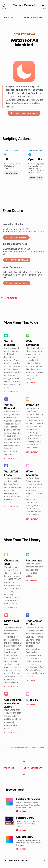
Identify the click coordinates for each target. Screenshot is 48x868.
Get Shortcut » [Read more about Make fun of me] (11, 687)
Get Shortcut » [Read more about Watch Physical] (11, 458)
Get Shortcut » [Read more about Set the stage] (33, 580)
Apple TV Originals (25, 34)
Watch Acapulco (32, 473)
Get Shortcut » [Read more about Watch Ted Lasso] (11, 507)
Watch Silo (33, 405)
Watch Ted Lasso (11, 473)
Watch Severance (33, 343)
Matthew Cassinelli (24, 5)
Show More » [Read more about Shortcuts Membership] (22, 811)
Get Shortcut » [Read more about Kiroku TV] (33, 704)
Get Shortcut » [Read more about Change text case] (11, 608)
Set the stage (34, 560)
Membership (11, 298)
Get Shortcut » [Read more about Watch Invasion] (11, 392)
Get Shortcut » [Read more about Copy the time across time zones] (11, 732)
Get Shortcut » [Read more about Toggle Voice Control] (33, 681)
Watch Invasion (10, 343)
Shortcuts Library (25, 818)
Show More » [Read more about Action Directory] (22, 849)
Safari (35, 151)
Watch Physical (10, 407)
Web (16, 151)
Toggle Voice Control (34, 623)
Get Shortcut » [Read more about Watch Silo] (33, 452)
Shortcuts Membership (28, 799)
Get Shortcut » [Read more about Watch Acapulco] (33, 519)
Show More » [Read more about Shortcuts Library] (22, 830)
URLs (11, 151)
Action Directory (25, 837)
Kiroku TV (32, 700)
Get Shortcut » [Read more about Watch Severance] (33, 383)
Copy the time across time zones (13, 703)
